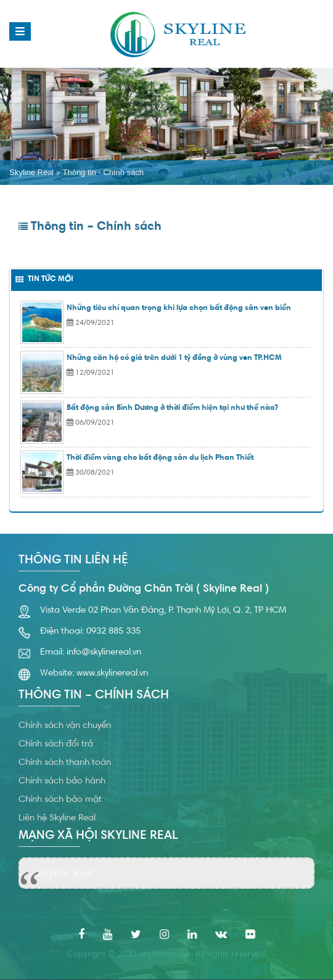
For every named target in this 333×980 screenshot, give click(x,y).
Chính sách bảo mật (60, 800)
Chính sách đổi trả (56, 744)
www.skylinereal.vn (112, 673)
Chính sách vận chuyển (65, 726)
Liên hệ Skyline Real (57, 818)
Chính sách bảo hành (62, 781)
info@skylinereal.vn (104, 652)
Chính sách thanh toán (65, 763)
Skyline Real (31, 172)
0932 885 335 (113, 631)
